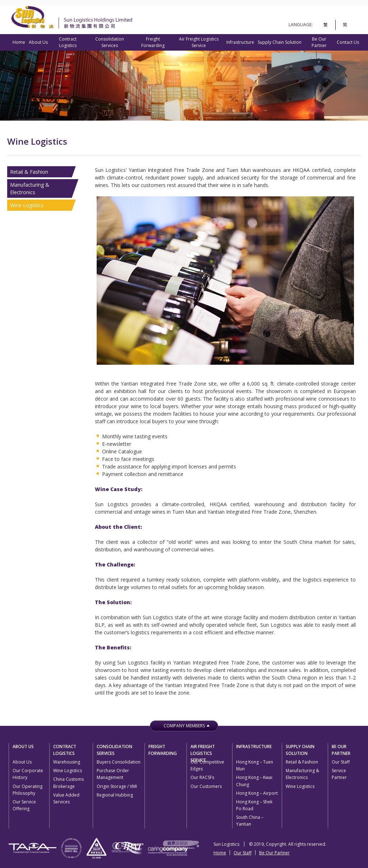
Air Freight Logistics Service (199, 42)
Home (19, 42)
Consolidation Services (110, 42)
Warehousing (67, 762)
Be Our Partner (319, 42)
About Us (38, 42)
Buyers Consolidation (119, 762)
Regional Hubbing (115, 795)
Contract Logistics (68, 42)
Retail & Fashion (29, 172)
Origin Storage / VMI (117, 786)
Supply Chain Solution (280, 42)
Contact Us (348, 42)
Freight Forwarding (153, 42)
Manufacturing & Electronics (30, 188)
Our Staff (341, 762)
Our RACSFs (202, 777)
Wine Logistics (27, 205)
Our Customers (206, 786)
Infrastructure (240, 42)
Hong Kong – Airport (257, 793)
